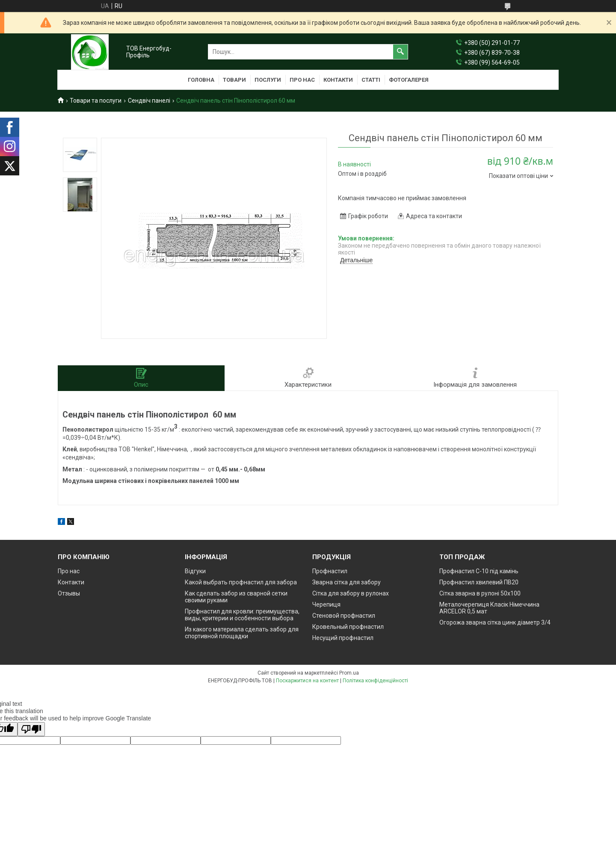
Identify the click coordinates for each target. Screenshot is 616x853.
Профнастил (330, 571)
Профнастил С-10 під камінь (479, 571)
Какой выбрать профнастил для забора (241, 582)
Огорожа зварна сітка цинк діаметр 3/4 (495, 622)
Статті (371, 80)
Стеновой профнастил (344, 616)
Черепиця (326, 604)
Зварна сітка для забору (346, 582)
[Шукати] (400, 52)
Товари (234, 80)
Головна (201, 80)
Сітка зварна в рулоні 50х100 (480, 593)
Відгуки (195, 571)
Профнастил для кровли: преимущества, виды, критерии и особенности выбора (242, 615)
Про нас (302, 80)
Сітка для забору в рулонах (351, 593)
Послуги (268, 80)
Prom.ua (349, 673)
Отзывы (69, 593)
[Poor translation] (31, 729)
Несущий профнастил (343, 638)
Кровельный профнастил (348, 627)
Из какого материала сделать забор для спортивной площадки (242, 633)
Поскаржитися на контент (307, 681)
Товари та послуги (96, 101)
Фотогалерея (409, 80)
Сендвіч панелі (149, 101)
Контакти (338, 80)
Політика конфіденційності (375, 681)
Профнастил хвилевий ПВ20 (479, 582)
